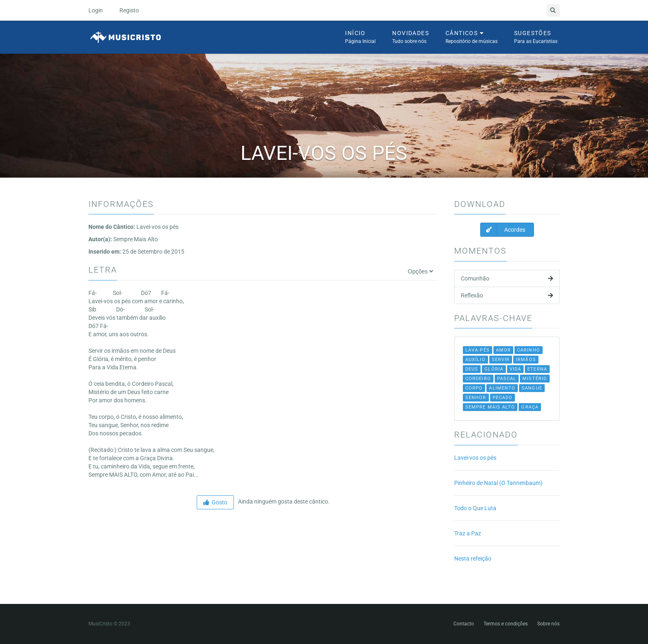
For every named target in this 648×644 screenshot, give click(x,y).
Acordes (503, 230)
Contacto (464, 624)
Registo (129, 10)
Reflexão (507, 295)
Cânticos (472, 38)
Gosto (215, 502)
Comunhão (507, 278)
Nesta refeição (473, 558)
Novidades (411, 38)
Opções (420, 271)
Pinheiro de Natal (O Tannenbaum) (498, 483)
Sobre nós (548, 624)
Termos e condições (506, 624)
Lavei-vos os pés (475, 458)
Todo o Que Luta (475, 508)
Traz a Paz (468, 533)
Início (360, 38)
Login (96, 10)
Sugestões (536, 38)
